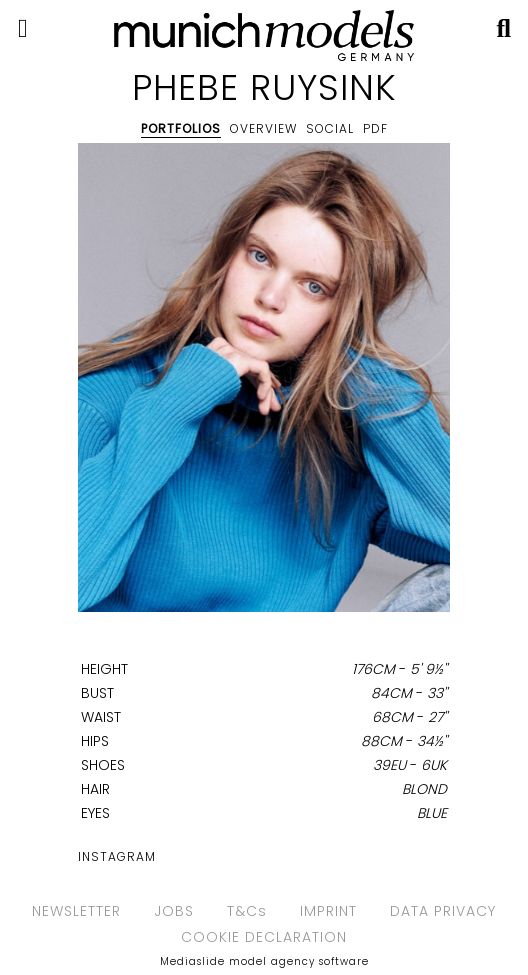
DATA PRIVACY (443, 911)
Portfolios (181, 128)
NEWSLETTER (76, 911)
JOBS (174, 911)
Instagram (117, 856)
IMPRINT (328, 911)
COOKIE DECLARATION (264, 937)
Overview (263, 128)
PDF (375, 128)
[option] (264, 381)
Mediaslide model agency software (264, 961)
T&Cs (247, 911)
